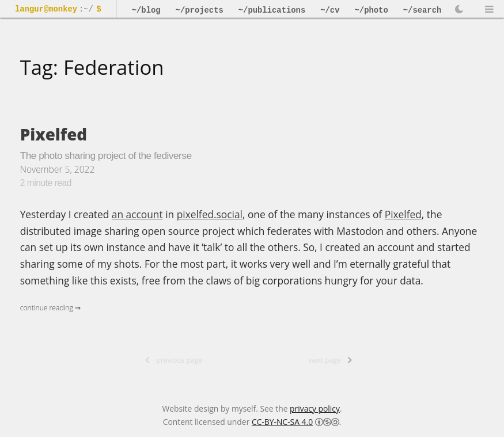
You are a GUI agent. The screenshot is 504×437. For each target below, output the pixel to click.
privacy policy (315, 409)
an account (137, 214)
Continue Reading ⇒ (50, 308)
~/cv (330, 10)
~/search (422, 10)
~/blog (146, 10)
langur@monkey (46, 9)
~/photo (372, 10)
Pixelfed (54, 134)
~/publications (272, 10)
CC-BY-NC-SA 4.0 (282, 422)
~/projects (200, 10)
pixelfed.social (210, 214)
